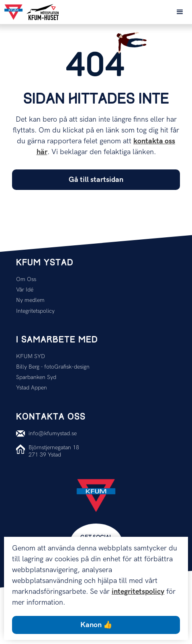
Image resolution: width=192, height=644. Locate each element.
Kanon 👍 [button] (96, 625)
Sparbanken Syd (36, 377)
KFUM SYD (31, 356)
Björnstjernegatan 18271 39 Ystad (54, 451)
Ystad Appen (32, 388)
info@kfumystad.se (53, 433)
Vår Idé (25, 290)
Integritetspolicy (35, 311)
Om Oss (26, 279)
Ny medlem (30, 300)
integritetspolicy (138, 592)
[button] (180, 12)
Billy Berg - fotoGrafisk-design (53, 367)
